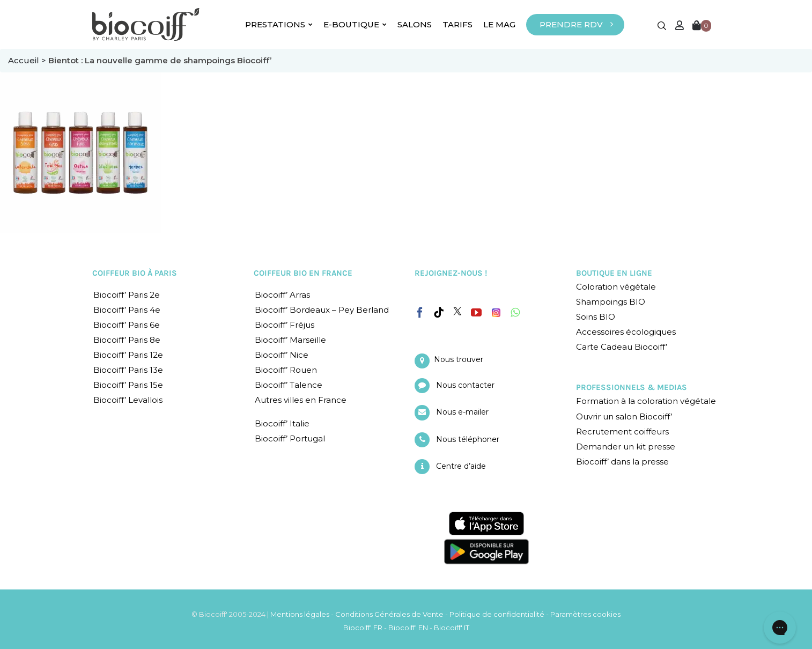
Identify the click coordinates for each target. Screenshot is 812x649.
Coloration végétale (616, 287)
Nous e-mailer (462, 412)
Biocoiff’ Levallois (128, 400)
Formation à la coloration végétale (646, 401)
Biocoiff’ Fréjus (285, 325)
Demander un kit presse (626, 447)
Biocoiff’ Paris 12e (128, 355)
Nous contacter (465, 385)
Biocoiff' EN (408, 628)
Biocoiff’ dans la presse (622, 462)
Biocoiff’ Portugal (290, 438)
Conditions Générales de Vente (389, 614)
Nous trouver (459, 359)
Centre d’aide (461, 466)
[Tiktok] (439, 313)
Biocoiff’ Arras (282, 295)
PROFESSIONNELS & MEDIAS (632, 387)
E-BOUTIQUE (355, 24)
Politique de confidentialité (497, 614)
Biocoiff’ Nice (282, 355)
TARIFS (457, 24)
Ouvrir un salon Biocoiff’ (624, 416)
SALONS (415, 24)
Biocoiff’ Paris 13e (128, 370)
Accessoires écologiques (626, 332)
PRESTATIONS (279, 24)
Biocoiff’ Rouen (286, 370)
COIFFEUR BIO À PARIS (135, 273)
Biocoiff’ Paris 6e (127, 325)
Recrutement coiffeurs (622, 432)
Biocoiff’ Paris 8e (127, 340)
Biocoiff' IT (452, 628)
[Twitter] (457, 311)
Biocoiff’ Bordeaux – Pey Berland (322, 310)
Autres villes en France (301, 400)
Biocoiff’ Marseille (290, 340)
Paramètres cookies (585, 614)
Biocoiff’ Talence (289, 385)
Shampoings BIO (611, 302)
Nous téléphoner (468, 439)
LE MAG (499, 24)
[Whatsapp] (515, 313)
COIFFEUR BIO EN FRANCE (303, 273)
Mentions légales (300, 614)
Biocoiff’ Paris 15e (128, 385)
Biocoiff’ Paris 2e (127, 295)
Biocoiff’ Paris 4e (127, 310)
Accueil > (28, 60)
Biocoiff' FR (363, 628)
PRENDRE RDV (571, 24)
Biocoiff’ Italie (282, 423)
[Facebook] (420, 311)
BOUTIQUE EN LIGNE (614, 273)
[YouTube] (476, 313)
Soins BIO (596, 317)
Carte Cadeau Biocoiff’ (622, 347)
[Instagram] (496, 310)
